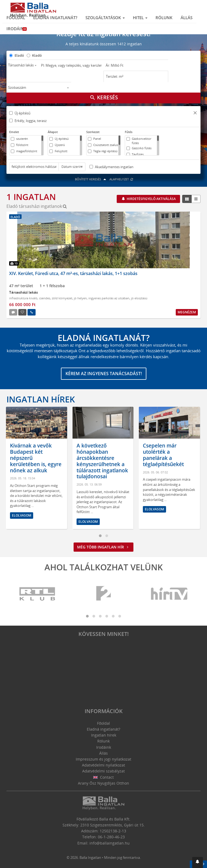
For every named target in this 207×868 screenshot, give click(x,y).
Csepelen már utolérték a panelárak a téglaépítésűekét (164, 455)
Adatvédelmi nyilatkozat (103, 765)
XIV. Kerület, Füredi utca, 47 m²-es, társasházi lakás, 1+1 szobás (73, 273)
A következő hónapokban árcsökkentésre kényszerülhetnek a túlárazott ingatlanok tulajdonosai (103, 461)
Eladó (19, 55)
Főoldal (16, 18)
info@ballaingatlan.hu (110, 843)
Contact (104, 777)
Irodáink (17, 29)
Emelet (14, 132)
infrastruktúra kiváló (23, 298)
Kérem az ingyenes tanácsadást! (104, 374)
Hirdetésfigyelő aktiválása (151, 199)
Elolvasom (22, 515)
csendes (45, 298)
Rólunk (164, 18)
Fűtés (129, 132)
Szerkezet (93, 132)
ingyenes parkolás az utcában (109, 298)
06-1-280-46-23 (111, 837)
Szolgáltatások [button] (105, 18)
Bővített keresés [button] (91, 179)
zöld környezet (62, 298)
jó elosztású (139, 298)
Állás (187, 18)
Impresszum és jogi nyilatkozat (103, 759)
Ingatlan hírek (41, 399)
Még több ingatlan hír (103, 547)
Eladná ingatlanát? (55, 18)
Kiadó (37, 55)
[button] (195, 113)
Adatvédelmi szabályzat (103, 771)
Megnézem (187, 312)
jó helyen (80, 298)
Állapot (53, 132)
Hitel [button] (140, 18)
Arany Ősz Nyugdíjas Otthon (103, 783)
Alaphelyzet (121, 179)
